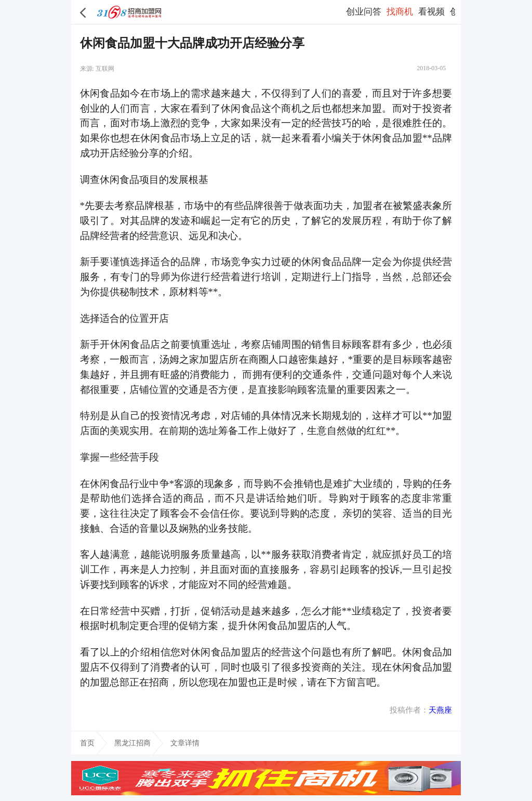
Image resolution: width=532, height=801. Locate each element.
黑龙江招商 (132, 743)
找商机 (400, 12)
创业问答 (364, 12)
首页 (87, 743)
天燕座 (440, 710)
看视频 (431, 12)
